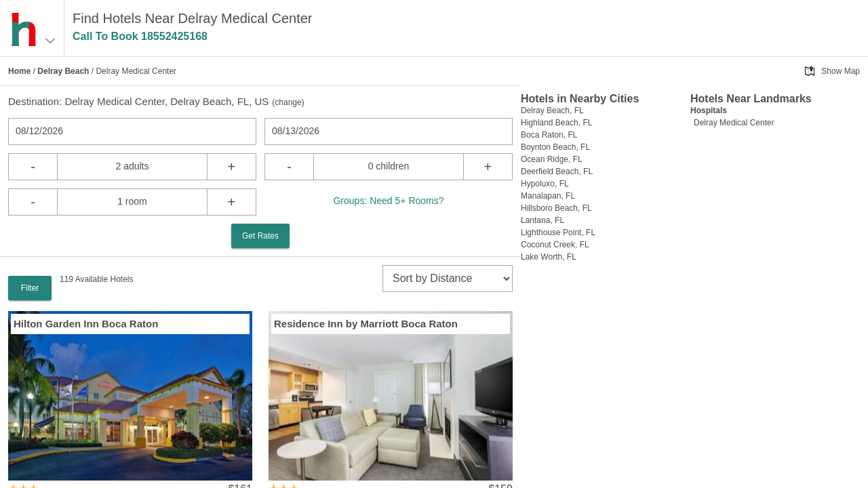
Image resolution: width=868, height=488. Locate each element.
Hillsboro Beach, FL (556, 208)
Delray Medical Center (734, 123)
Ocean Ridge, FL (552, 159)
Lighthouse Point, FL (558, 232)
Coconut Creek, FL (555, 245)
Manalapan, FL (548, 196)
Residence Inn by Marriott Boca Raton (366, 324)
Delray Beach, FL (552, 110)
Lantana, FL (542, 220)
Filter (30, 288)
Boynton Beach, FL (555, 147)
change (288, 102)
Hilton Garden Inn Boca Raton (86, 324)
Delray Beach (63, 71)
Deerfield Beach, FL (557, 171)
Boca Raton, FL (549, 135)
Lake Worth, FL (549, 257)
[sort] (448, 279)
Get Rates (260, 236)
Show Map (841, 71)
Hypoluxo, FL (545, 184)
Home (19, 71)
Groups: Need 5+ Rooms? (388, 201)
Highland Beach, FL (556, 123)
